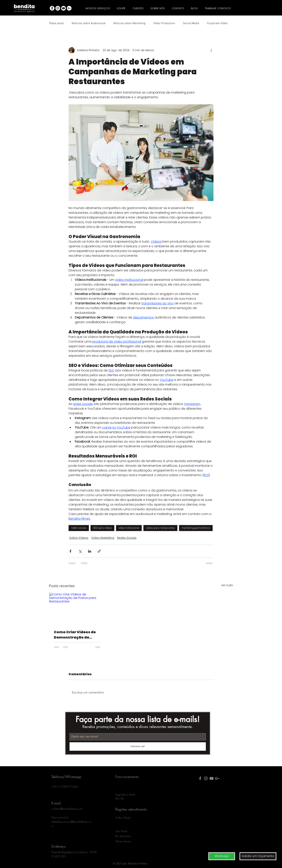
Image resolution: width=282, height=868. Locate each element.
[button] (258, 856)
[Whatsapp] (222, 856)
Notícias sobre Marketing (129, 23)
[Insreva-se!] (138, 747)
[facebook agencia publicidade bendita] (52, 8)
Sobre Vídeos (79, 538)
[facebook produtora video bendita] (200, 778)
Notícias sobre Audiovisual (89, 23)
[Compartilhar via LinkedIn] (90, 551)
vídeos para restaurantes (160, 528)
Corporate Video (217, 23)
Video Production (164, 23)
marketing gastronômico (196, 528)
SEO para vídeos (102, 528)
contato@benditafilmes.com (67, 809)
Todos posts (56, 23)
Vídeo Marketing (103, 538)
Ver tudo (227, 585)
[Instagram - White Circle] (58, 8)
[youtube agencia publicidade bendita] (63, 8)
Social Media (191, 23)
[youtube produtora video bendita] (211, 778)
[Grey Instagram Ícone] (206, 778)
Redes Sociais (127, 538)
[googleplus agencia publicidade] (69, 8)
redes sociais (79, 528)
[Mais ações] (211, 50)
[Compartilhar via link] (99, 551)
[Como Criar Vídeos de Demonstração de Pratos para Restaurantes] (77, 609)
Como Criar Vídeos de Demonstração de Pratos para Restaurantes (75, 635)
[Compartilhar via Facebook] (70, 551)
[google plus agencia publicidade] (217, 778)
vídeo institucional (129, 528)
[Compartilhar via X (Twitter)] (80, 551)
